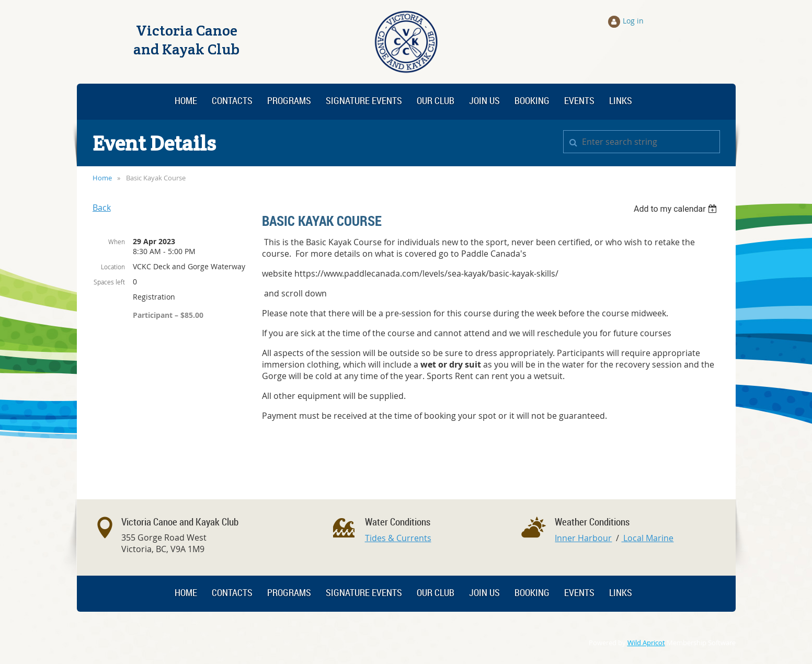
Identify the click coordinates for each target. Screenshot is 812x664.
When (117, 242)
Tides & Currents (398, 538)
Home (102, 178)
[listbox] (677, 209)
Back (102, 208)
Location (113, 267)
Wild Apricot (646, 643)
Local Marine (647, 538)
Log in (633, 21)
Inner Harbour (583, 538)
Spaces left (109, 282)
